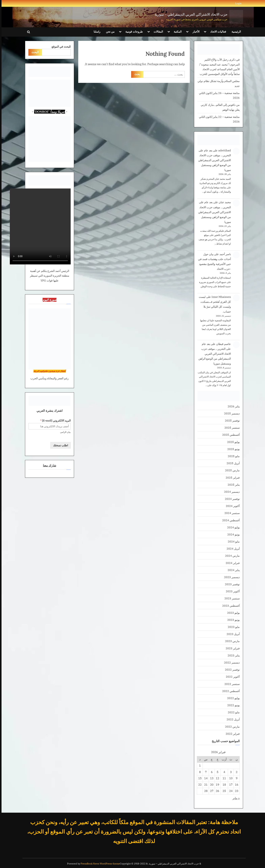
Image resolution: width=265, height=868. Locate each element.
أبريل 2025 (232, 463)
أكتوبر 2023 (231, 591)
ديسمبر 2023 (230, 577)
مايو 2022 (232, 712)
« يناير (235, 798)
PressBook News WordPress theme (99, 864)
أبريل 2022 (232, 719)
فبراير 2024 (231, 563)
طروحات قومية (133, 31)
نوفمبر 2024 (231, 499)
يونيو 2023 (232, 620)
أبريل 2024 (232, 548)
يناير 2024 (232, 570)
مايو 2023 (232, 627)
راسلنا (95, 31)
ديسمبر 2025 (230, 413)
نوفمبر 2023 (231, 584)
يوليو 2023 (232, 613)
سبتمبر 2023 (231, 598)
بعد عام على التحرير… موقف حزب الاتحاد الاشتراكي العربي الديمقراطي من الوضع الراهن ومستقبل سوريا (213, 160)
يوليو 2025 (232, 442)
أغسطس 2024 (229, 520)
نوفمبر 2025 (231, 420)
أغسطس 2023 (229, 606)
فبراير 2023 (231, 648)
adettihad (223, 150)
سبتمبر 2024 (231, 513)
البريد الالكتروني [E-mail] (54, 421)
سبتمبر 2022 (231, 684)
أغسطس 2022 (229, 691)
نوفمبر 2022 (231, 669)
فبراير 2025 (231, 477)
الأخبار (194, 31)
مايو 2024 (232, 541)
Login (237, 3)
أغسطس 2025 (229, 435)
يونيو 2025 (232, 449)
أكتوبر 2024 (231, 506)
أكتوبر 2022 (231, 677)
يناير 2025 (232, 485)
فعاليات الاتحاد (217, 31)
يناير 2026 (232, 406)
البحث (34, 52)
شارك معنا (48, 465)
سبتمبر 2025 (231, 428)
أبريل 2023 (232, 634)
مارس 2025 (231, 470)
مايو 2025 (232, 456)
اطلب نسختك (59, 445)
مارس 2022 (231, 727)
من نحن (109, 31)
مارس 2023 (231, 641)
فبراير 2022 (231, 734)
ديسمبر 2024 (230, 492)
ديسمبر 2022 (230, 662)
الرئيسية (235, 31)
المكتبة (176, 31)
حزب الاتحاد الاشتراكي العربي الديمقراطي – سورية (189, 14)
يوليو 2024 (232, 527)
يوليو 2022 (232, 698)
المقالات (157, 31)
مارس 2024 (231, 556)
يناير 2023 (232, 655)
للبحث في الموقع (60, 46)
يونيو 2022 (232, 705)
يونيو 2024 (232, 534)
